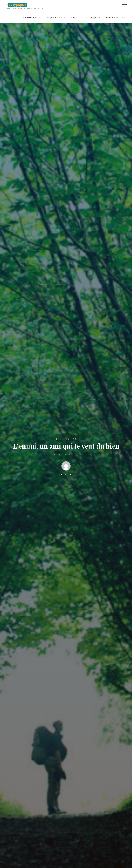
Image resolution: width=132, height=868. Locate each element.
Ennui (58, 439)
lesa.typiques (16, 5)
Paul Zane (70, 439)
